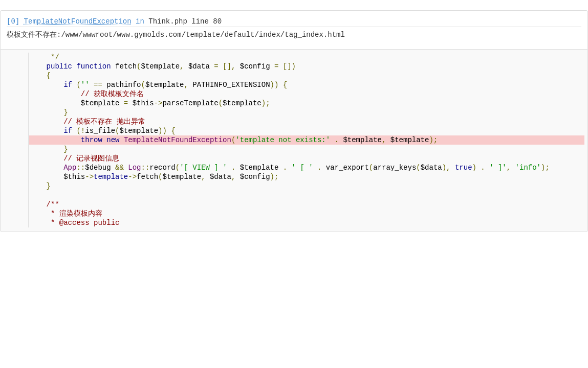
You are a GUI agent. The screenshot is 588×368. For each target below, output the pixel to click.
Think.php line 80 (185, 21)
